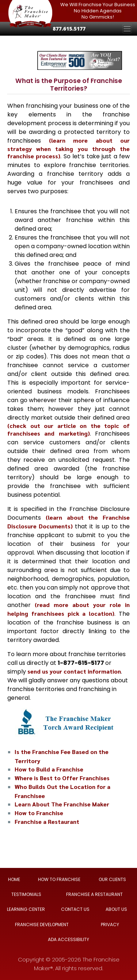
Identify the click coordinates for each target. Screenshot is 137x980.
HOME (14, 879)
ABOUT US (116, 909)
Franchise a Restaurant (47, 822)
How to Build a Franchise (49, 769)
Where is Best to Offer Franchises (62, 778)
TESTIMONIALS (26, 894)
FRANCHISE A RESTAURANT (94, 894)
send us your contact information (74, 671)
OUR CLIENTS (112, 879)
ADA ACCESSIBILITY (68, 939)
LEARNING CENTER (26, 909)
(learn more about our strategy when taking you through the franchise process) (68, 148)
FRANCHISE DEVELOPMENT (42, 925)
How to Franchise (39, 813)
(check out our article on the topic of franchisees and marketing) (68, 429)
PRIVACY (110, 925)
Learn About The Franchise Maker (62, 804)
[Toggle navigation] (127, 29)
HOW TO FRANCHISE (59, 879)
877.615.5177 (69, 29)
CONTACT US (75, 909)
